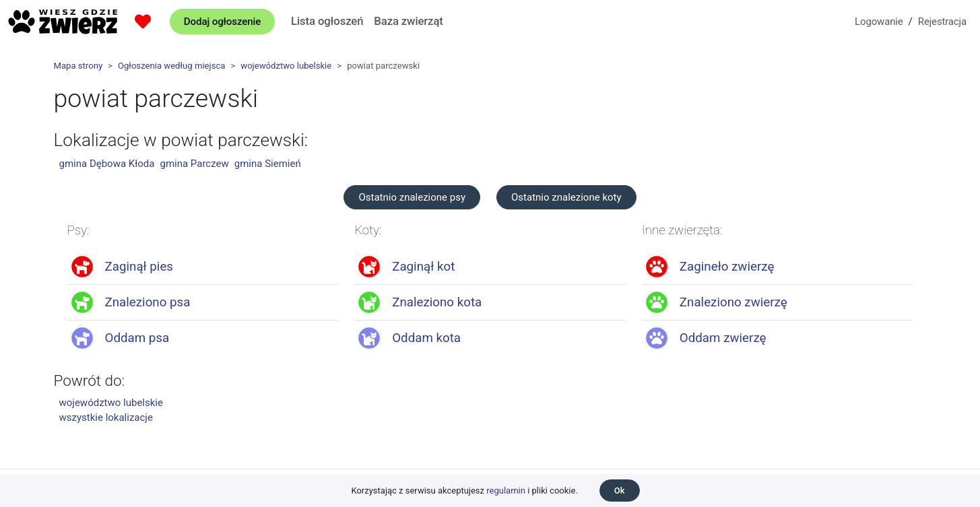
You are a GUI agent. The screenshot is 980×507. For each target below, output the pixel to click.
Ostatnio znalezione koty (566, 197)
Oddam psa (137, 338)
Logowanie (879, 22)
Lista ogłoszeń (327, 21)
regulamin (506, 491)
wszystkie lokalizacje (106, 417)
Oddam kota (426, 338)
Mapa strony (78, 66)
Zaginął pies (139, 267)
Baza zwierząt (408, 21)
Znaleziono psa (148, 302)
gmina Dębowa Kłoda (107, 164)
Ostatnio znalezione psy (412, 197)
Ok (620, 491)
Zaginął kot (423, 267)
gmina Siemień (268, 164)
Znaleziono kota (437, 302)
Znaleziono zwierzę (733, 302)
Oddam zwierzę (723, 338)
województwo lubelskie (286, 66)
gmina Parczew (194, 164)
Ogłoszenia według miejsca (171, 66)
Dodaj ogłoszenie (222, 22)
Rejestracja (942, 22)
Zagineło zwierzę (727, 267)
